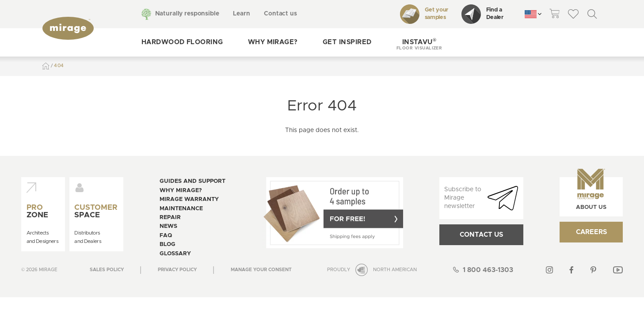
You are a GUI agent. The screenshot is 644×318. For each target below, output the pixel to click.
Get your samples (424, 14)
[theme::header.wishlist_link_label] (574, 14)
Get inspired (347, 42)
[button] (419, 42)
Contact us (280, 14)
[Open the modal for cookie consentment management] (261, 270)
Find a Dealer (482, 14)
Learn (241, 14)
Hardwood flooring (182, 42)
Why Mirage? (273, 42)
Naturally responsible (187, 14)
